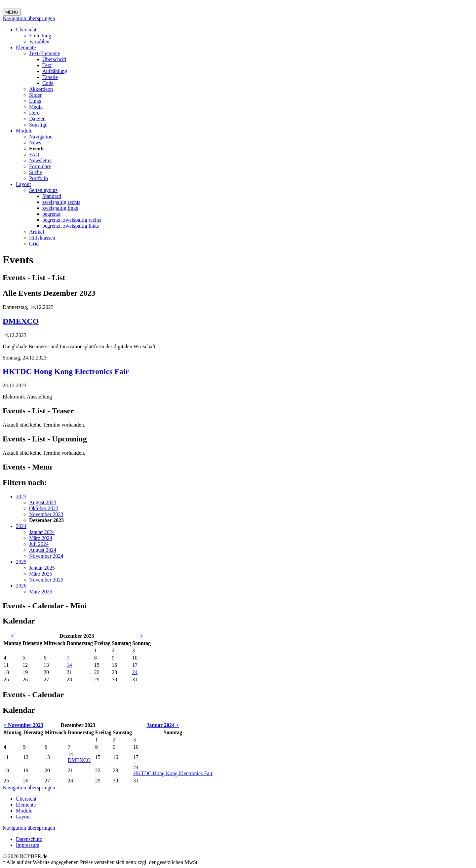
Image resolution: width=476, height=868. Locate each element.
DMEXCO (21, 321)
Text (47, 65)
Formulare (40, 166)
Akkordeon (41, 89)
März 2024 (41, 538)
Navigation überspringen (29, 18)
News (35, 143)
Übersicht (26, 30)
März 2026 (41, 592)
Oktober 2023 (44, 508)
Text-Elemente (45, 53)
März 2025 (41, 574)
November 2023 (46, 514)
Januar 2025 (42, 568)
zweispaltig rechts (61, 202)
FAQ (34, 154)
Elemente (26, 47)
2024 (21, 526)
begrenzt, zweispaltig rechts (72, 220)
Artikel (37, 232)
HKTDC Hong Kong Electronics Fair (66, 371)
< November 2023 (23, 725)
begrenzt (51, 214)
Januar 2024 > (163, 725)
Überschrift (54, 59)
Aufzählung (55, 71)
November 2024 (46, 556)
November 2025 (46, 580)
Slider (35, 95)
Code (48, 83)
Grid (34, 244)
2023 (21, 496)
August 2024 (43, 550)
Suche (36, 172)
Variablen (39, 41)
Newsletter (40, 160)
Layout (23, 184)
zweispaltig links (60, 208)
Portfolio (39, 178)
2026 (21, 586)
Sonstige (38, 125)
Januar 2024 (42, 532)
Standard (52, 196)
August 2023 (43, 502)
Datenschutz (29, 839)
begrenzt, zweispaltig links (71, 226)
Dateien (37, 119)
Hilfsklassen (42, 238)
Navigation (41, 137)
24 (135, 672)
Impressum (28, 845)
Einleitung (40, 36)
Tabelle (50, 77)
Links (35, 101)
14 (69, 665)
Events (37, 149)
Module (24, 131)
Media (36, 107)
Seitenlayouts (43, 190)
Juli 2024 (39, 544)
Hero (34, 113)
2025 (21, 562)
